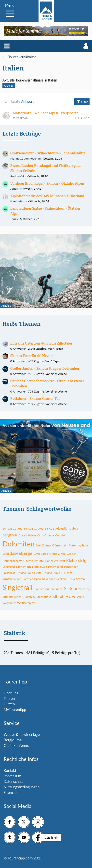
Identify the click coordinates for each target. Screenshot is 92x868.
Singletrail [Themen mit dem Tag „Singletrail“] (18, 587)
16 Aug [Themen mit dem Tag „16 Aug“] (28, 528)
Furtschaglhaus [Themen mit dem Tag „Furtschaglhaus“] (79, 545)
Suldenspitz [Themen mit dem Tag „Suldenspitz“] (41, 597)
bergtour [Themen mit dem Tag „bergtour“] (10, 535)
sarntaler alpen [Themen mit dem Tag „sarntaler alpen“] (12, 579)
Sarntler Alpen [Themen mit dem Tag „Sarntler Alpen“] (32, 579)
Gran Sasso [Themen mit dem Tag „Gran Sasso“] (41, 554)
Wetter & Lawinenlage (22, 734)
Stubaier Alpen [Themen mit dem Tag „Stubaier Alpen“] (12, 597)
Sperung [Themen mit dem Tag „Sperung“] (84, 589)
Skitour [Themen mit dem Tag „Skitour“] (71, 588)
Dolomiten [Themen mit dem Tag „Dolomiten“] (19, 544)
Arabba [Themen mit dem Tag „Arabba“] (73, 528)
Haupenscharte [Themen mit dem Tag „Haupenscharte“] (12, 561)
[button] (7, 46)
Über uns (11, 693)
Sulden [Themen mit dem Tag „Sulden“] (27, 597)
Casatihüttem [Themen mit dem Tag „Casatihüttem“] (27, 535)
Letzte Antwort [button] (22, 101)
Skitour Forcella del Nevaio (32, 356)
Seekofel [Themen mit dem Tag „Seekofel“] (62, 579)
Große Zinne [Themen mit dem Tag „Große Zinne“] (57, 554)
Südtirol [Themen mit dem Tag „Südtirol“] (56, 596)
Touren (9, 698)
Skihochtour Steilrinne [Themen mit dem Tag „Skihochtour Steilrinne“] (48, 589)
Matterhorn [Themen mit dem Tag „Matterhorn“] (24, 567)
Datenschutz (14, 781)
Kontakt (10, 770)
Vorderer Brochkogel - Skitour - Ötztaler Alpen (47, 183)
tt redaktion (18, 201)
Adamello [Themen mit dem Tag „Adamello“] (61, 528)
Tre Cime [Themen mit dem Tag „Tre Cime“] (70, 597)
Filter (82, 102)
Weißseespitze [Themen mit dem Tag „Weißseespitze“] (26, 603)
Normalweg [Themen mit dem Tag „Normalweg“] (39, 567)
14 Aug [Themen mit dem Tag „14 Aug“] (7, 528)
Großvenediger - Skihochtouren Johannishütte (48, 153)
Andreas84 (17, 176)
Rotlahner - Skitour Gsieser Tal (35, 399)
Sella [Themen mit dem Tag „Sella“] (72, 579)
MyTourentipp (15, 709)
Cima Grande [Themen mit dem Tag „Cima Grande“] (46, 535)
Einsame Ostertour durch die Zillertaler (41, 343)
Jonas (14, 189)
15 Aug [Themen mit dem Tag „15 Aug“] (18, 528)
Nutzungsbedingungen (22, 787)
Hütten (9, 704)
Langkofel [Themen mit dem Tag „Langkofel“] (9, 567)
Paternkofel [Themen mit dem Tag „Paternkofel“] (55, 567)
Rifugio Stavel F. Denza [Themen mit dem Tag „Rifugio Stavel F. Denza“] (58, 573)
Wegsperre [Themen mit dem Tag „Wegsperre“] (9, 603)
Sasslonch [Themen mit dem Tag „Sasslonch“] (49, 579)
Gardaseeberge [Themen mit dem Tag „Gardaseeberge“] (17, 553)
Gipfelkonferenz (17, 745)
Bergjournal (13, 740)
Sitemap (10, 792)
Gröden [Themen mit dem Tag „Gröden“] (72, 554)
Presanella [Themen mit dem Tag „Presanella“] (9, 573)
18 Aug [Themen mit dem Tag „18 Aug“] (49, 528)
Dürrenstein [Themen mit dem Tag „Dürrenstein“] (60, 545)
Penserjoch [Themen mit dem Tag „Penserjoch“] (71, 567)
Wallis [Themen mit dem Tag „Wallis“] (81, 597)
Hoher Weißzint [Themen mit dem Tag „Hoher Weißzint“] (55, 561)
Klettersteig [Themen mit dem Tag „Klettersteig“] (76, 560)
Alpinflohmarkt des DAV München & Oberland (47, 196)
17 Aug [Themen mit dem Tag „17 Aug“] (39, 528)
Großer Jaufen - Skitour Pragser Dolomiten (45, 368)
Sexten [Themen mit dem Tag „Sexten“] (80, 579)
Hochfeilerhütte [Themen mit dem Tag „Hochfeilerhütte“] (33, 561)
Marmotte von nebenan (26, 158)
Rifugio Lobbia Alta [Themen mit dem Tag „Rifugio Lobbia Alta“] (29, 573)
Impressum (12, 776)
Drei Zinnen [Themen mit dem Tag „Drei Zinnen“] (43, 545)
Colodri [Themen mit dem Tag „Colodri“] (60, 535)
